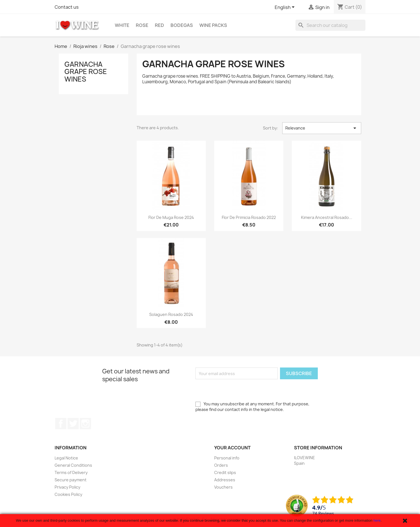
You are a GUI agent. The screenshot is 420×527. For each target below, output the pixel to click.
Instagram (85, 424)
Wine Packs (213, 25)
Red (159, 25)
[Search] (330, 25)
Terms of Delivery (71, 472)
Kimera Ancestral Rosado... (327, 217)
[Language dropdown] (286, 8)
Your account (232, 448)
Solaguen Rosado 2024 (171, 314)
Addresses (225, 480)
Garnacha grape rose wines (86, 72)
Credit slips (225, 472)
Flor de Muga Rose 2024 (171, 217)
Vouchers (223, 487)
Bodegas (182, 25)
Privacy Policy (67, 487)
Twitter (73, 424)
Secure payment (71, 480)
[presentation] (238, 390)
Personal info (227, 458)
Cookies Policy (68, 494)
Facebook (61, 424)
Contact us (67, 7)
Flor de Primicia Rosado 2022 (249, 217)
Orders (221, 465)
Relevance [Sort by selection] (322, 128)
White (122, 25)
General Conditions (73, 465)
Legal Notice (66, 458)
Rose (142, 25)
